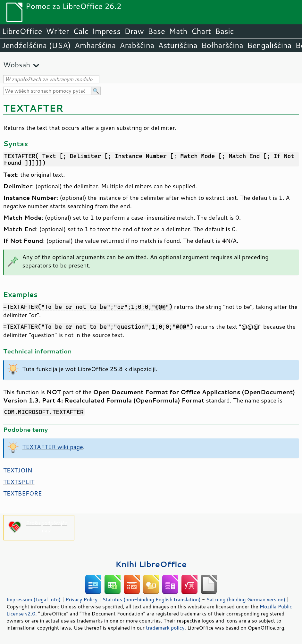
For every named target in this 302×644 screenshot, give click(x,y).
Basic (224, 31)
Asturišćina (178, 45)
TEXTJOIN (18, 470)
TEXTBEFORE (23, 493)
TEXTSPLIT (19, 482)
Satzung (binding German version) (246, 599)
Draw (134, 31)
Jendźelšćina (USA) (36, 45)
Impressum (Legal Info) (34, 599)
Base (156, 31)
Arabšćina (137, 45)
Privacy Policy (81, 599)
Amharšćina (95, 45)
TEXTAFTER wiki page (53, 447)
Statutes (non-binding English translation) (151, 599)
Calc (81, 31)
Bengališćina (269, 45)
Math (178, 31)
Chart (201, 31)
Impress (107, 31)
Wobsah (17, 65)
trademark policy (165, 628)
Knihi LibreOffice (151, 564)
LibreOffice (22, 31)
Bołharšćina (222, 45)
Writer (57, 31)
